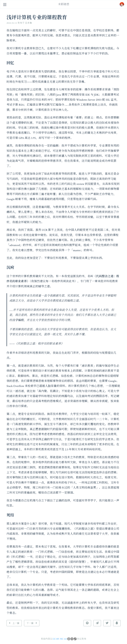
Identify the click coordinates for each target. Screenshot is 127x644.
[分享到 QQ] (117, 623)
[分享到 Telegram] (97, 623)
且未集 (28, 23)
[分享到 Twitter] (107, 623)
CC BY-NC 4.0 (60, 639)
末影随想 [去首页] (64, 4)
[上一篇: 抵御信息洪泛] (14, 623)
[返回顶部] (87, 623)
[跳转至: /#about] (122, 4)
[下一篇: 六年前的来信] (32, 623)
